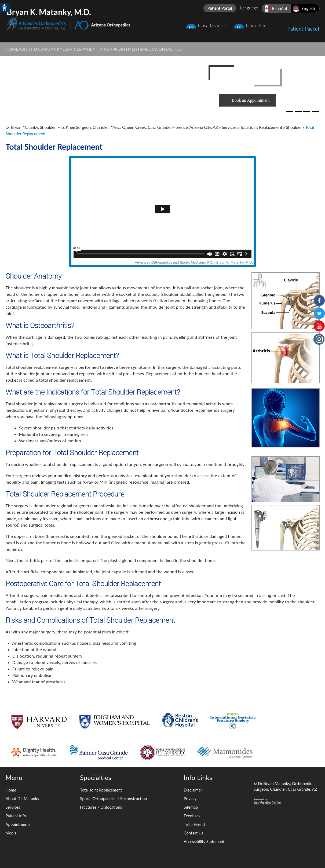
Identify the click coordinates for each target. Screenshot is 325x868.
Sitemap (191, 807)
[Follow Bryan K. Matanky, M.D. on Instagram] (319, 339)
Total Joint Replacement (261, 127)
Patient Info (16, 816)
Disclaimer (193, 790)
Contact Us (193, 833)
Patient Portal (220, 8)
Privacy (190, 798)
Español (280, 8)
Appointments (18, 824)
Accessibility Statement (204, 841)
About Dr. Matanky (23, 798)
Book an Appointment (251, 100)
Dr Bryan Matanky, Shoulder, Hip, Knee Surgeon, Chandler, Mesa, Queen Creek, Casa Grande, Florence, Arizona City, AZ (112, 127)
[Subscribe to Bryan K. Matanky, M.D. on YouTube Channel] (319, 326)
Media (11, 833)
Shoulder (294, 127)
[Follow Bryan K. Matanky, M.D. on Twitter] (319, 313)
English (308, 8)
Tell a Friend (194, 824)
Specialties (96, 777)
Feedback (192, 816)
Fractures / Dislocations (101, 807)
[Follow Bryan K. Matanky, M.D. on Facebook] (319, 300)
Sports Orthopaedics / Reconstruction (113, 798)
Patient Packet (304, 26)
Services (229, 127)
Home (11, 790)
